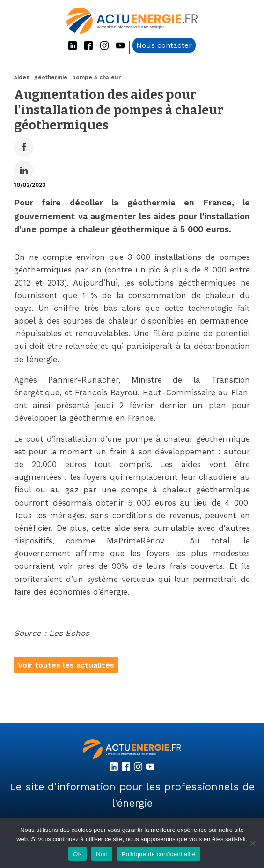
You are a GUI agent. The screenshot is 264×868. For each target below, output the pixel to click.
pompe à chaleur (96, 77)
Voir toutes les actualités (66, 665)
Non (102, 854)
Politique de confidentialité (159, 854)
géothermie (51, 77)
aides (22, 77)
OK (77, 854)
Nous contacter (164, 45)
